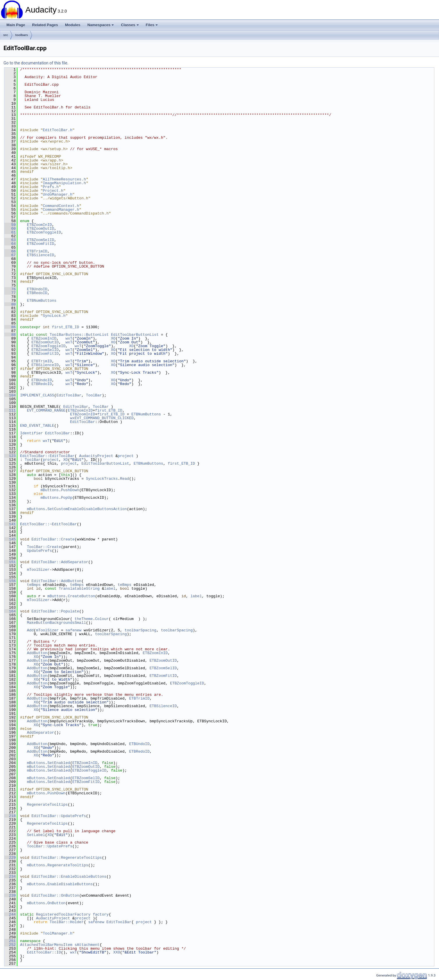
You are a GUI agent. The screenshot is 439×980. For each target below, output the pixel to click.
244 (10, 914)
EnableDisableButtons (70, 884)
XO (113, 338)
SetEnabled (59, 763)
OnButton (56, 903)
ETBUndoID (37, 289)
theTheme (84, 619)
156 (10, 581)
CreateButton (82, 596)
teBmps (34, 585)
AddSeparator (40, 733)
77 (10, 293)
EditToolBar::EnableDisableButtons (69, 877)
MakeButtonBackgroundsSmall (56, 623)
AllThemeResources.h (64, 179)
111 (10, 410)
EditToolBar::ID (44, 952)
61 (10, 232)
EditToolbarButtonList (135, 335)
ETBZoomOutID (40, 229)
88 (10, 335)
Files (152, 25)
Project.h (53, 191)
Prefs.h (51, 187)
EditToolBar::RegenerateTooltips (67, 858)
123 (10, 456)
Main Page (16, 25)
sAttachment (87, 945)
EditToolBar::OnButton (55, 895)
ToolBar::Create (44, 547)
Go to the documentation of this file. (36, 63)
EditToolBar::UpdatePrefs (59, 816)
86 (10, 327)
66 (10, 251)
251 (10, 941)
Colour (102, 619)
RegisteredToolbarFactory (63, 914)
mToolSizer (38, 570)
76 (10, 289)
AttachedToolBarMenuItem (46, 945)
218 (10, 816)
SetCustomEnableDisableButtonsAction (87, 509)
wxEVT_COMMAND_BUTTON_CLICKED (102, 418)
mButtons (49, 490)
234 (10, 877)
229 (10, 858)
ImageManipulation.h (64, 183)
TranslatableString (79, 589)
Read (124, 479)
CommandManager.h (61, 210)
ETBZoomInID (39, 225)
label (110, 589)
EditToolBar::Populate (55, 611)
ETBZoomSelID (40, 240)
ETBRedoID (37, 293)
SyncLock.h (54, 316)
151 (10, 562)
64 (10, 244)
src (6, 35)
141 (10, 524)
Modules (73, 25)
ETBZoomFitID (40, 244)
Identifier (31, 433)
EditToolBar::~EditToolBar (48, 524)
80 (10, 304)
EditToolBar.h (57, 130)
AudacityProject (96, 456)
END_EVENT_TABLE (37, 426)
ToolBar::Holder (67, 922)
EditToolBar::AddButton (56, 581)
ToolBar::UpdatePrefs (49, 846)
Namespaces (101, 25)
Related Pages (45, 25)
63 (10, 240)
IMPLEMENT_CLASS (37, 395)
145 (10, 539)
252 (10, 945)
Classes (130, 25)
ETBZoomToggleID (44, 232)
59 (10, 225)
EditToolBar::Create (53, 539)
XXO (117, 952)
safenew (74, 630)
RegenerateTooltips (47, 805)
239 (10, 895)
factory (101, 914)
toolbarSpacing (140, 630)
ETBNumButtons (41, 301)
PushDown (70, 490)
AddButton (37, 653)
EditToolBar (69, 395)
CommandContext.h (61, 206)
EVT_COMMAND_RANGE (46, 410)
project (126, 456)
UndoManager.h (57, 194)
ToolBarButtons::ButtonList (79, 335)
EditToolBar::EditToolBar (47, 456)
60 (10, 229)
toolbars (22, 35)
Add (30, 630)
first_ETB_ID (66, 327)
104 (10, 395)
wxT (69, 338)
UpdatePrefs (39, 551)
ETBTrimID (37, 251)
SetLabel (36, 835)
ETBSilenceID (40, 255)
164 (10, 611)
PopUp (67, 498)
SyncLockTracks (102, 479)
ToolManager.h (57, 933)
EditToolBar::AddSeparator (60, 562)
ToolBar (94, 395)
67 (10, 255)
